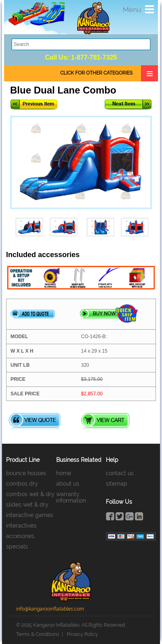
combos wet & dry (30, 494)
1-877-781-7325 (94, 57)
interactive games (30, 515)
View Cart (105, 421)
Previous (34, 105)
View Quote (35, 421)
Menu (132, 10)
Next (128, 105)
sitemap (117, 484)
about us (68, 484)
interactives (21, 526)
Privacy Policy (82, 634)
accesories (20, 536)
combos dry (22, 484)
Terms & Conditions (38, 634)
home (64, 473)
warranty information (71, 497)
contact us (120, 473)
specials (17, 546)
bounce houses (26, 473)
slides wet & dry (27, 505)
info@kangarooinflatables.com (50, 609)
